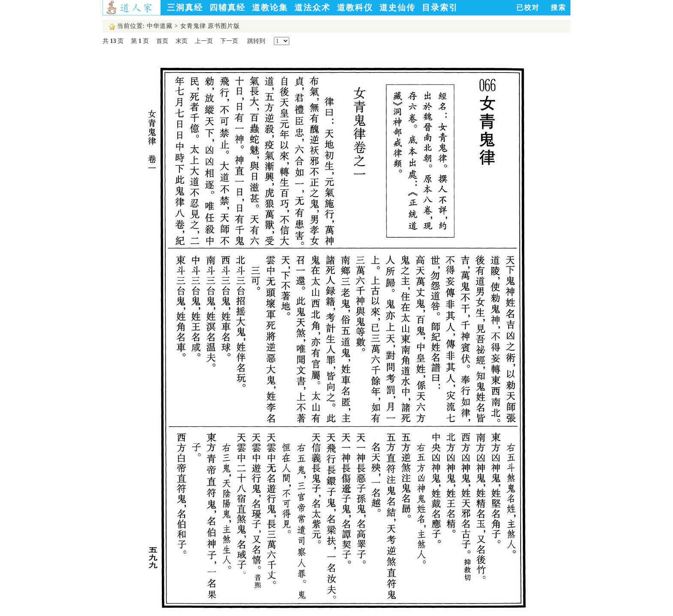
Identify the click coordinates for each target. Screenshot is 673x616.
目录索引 (440, 8)
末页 (182, 41)
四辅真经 (227, 8)
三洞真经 (185, 8)
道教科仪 (355, 8)
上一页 (204, 41)
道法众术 (312, 8)
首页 (162, 41)
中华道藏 (160, 26)
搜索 (558, 8)
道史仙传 (397, 8)
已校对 (528, 8)
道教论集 (270, 8)
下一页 (229, 41)
